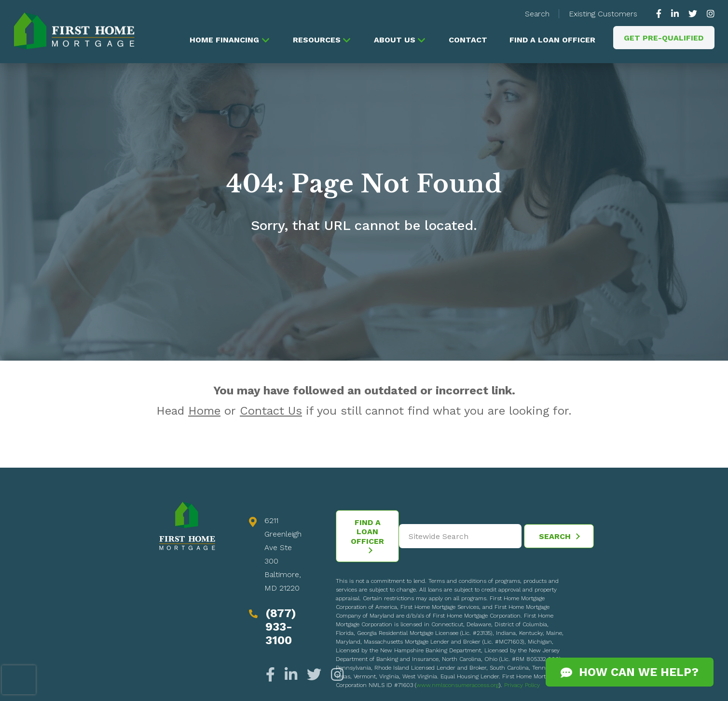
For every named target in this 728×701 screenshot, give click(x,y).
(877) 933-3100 (281, 628)
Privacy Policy (522, 686)
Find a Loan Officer (551, 40)
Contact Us (271, 412)
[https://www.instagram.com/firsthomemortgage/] (708, 14)
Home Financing (221, 40)
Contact (467, 40)
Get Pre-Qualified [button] (664, 38)
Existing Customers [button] (603, 14)
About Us (392, 40)
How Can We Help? (630, 672)
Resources (314, 40)
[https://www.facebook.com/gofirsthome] (661, 14)
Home (204, 412)
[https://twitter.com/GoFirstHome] (693, 14)
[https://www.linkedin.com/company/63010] (675, 14)
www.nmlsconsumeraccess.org (458, 686)
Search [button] (537, 14)
